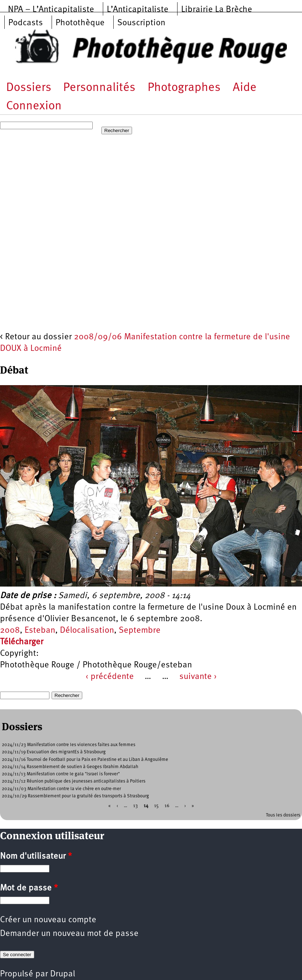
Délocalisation (87, 631)
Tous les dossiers (283, 815)
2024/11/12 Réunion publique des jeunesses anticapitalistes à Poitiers (74, 781)
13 (135, 806)
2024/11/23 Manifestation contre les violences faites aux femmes (69, 745)
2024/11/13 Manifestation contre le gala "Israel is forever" (61, 774)
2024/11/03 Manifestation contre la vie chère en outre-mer (61, 789)
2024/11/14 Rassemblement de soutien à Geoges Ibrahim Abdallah (70, 767)
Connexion (34, 106)
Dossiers (29, 88)
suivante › (198, 677)
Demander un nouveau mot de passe (69, 934)
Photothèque (80, 23)
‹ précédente (110, 677)
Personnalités (99, 88)
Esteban (40, 631)
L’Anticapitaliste (138, 10)
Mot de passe (29, 888)
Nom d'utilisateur (36, 857)
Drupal (63, 974)
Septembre (140, 631)
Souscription (141, 23)
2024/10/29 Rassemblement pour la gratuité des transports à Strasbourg (75, 796)
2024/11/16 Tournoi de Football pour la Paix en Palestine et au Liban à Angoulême (85, 760)
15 (156, 806)
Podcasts (26, 23)
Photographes (184, 88)
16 (167, 806)
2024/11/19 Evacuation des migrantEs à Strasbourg (54, 752)
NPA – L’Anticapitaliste (51, 10)
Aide (245, 88)
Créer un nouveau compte (48, 920)
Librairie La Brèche (217, 10)
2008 (10, 631)
